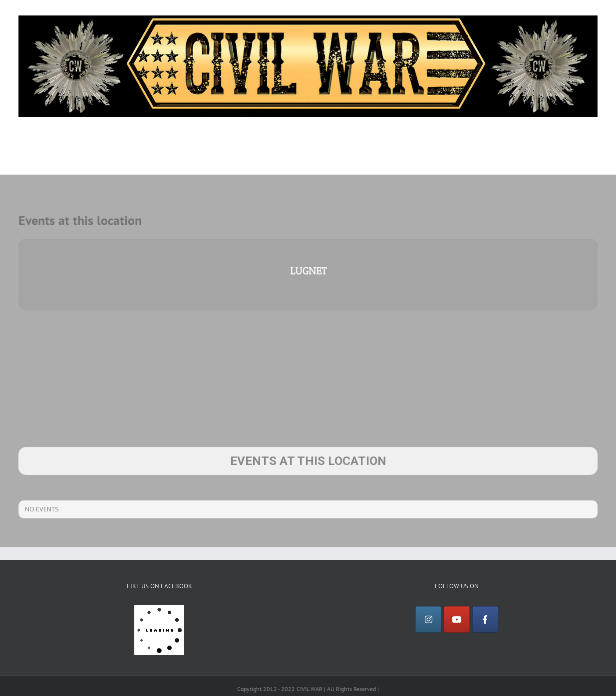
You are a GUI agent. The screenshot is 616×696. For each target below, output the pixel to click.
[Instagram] (428, 620)
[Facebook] (485, 620)
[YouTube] (457, 620)
